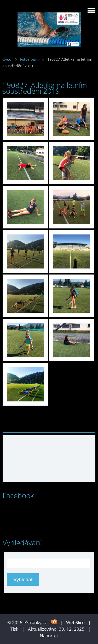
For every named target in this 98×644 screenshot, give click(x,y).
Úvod (7, 59)
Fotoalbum (29, 59)
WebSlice (75, 622)
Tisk (14, 629)
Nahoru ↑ (49, 635)
